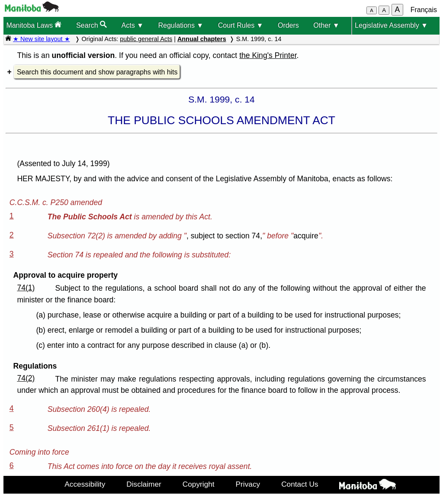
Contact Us (300, 484)
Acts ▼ (133, 25)
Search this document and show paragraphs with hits (97, 72)
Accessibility (85, 484)
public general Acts (146, 39)
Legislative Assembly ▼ (391, 25)
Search (91, 25)
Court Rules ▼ (241, 25)
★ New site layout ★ (42, 39)
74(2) (26, 378)
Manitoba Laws (34, 25)
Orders (288, 25)
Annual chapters (202, 39)
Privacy (248, 484)
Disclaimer (144, 484)
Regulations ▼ (181, 25)
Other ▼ (326, 25)
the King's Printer (268, 55)
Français (424, 10)
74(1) (26, 288)
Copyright (199, 484)
